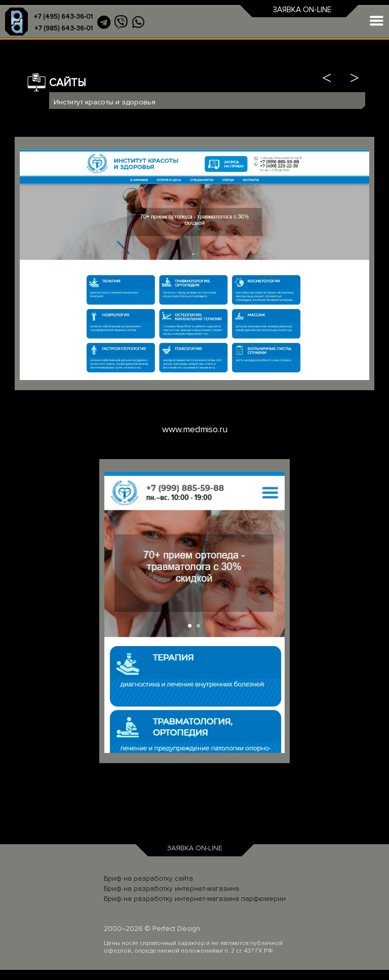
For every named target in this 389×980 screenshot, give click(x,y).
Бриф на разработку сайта (148, 878)
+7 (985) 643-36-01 (64, 28)
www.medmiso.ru (195, 429)
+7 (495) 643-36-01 (63, 17)
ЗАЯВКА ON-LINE (302, 10)
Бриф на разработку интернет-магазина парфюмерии (195, 899)
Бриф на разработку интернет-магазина (171, 889)
